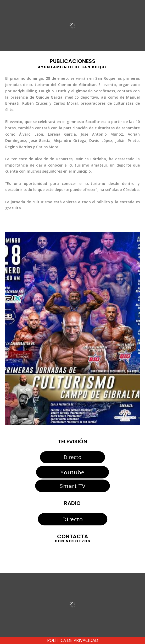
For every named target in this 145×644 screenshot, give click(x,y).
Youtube (72, 472)
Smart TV (72, 486)
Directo (72, 457)
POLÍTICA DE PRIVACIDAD (73, 640)
